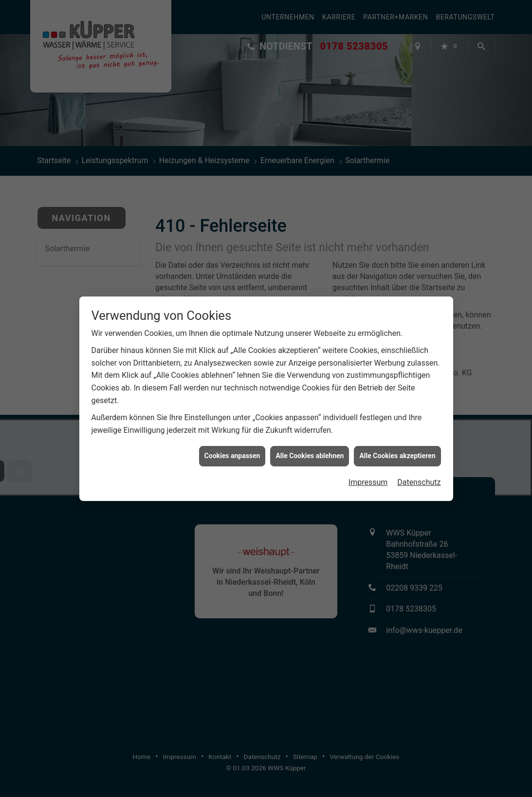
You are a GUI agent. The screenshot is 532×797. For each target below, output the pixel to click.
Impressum (368, 473)
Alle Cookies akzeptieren (397, 447)
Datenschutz (419, 473)
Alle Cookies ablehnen (310, 447)
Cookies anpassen (232, 447)
